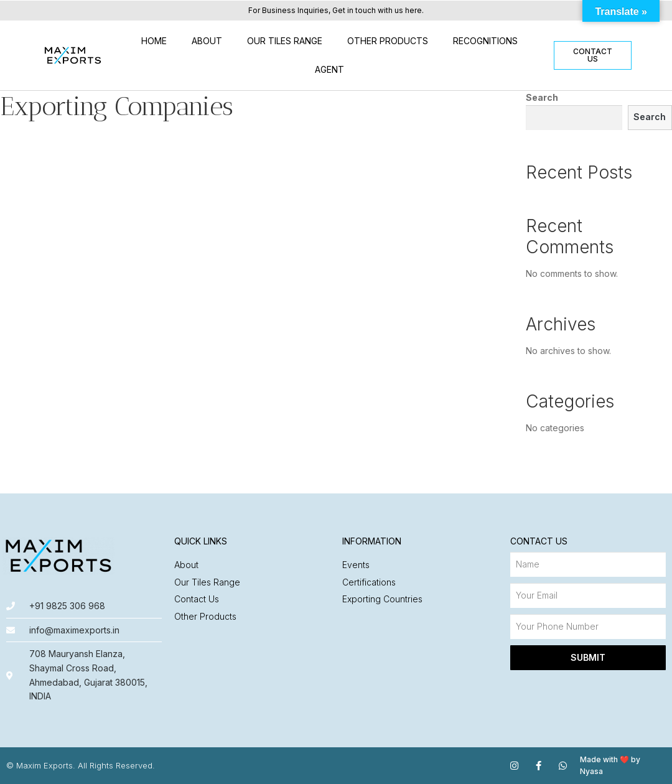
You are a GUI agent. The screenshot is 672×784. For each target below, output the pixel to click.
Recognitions (485, 41)
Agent (329, 69)
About (207, 41)
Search (542, 97)
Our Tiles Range (285, 41)
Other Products (388, 41)
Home (154, 41)
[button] (593, 55)
